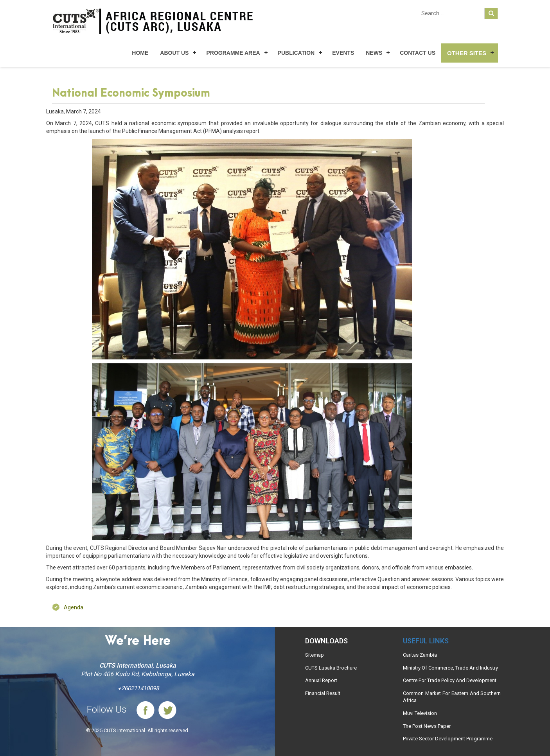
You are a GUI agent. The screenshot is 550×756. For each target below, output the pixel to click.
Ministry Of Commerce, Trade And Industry (450, 668)
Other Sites (467, 53)
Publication (296, 53)
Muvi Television (420, 713)
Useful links (426, 641)
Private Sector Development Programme (448, 739)
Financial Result (323, 693)
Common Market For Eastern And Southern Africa (452, 697)
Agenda (74, 607)
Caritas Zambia (420, 655)
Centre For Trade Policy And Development (450, 680)
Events (343, 53)
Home (140, 53)
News (374, 53)
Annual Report (321, 680)
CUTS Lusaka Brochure (331, 668)
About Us (174, 53)
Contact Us (418, 53)
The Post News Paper (427, 726)
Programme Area (233, 53)
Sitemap (315, 655)
